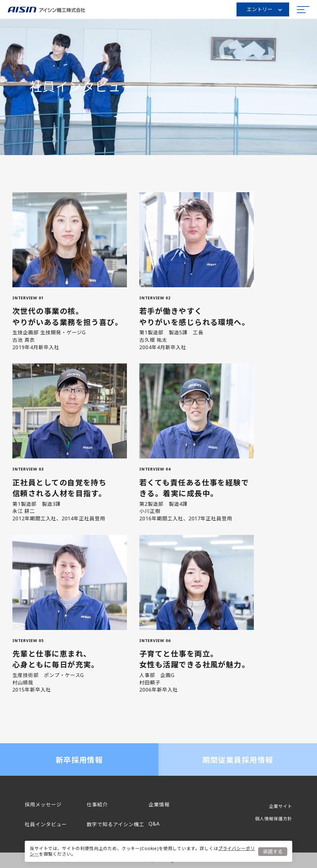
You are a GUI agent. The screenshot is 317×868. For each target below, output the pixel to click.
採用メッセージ (43, 805)
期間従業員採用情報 (238, 760)
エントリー (264, 9)
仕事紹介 (97, 805)
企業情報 (159, 805)
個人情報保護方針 (274, 819)
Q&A (154, 824)
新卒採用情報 (79, 760)
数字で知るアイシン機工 (115, 824)
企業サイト (281, 806)
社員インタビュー (46, 824)
